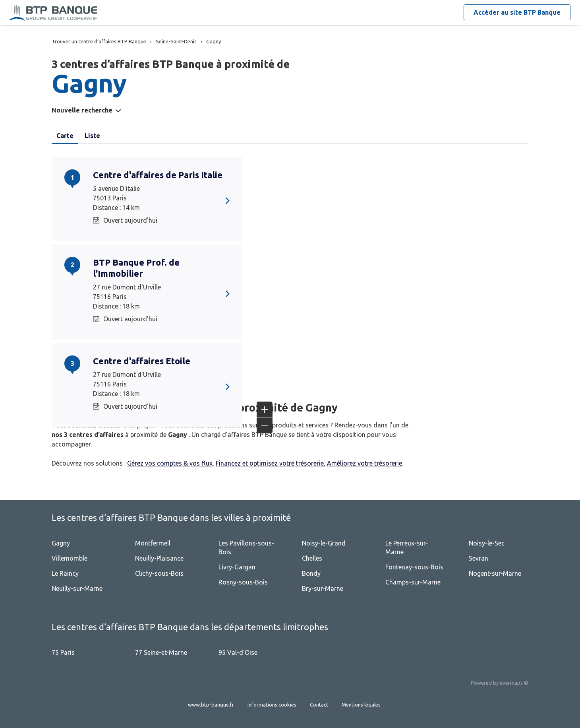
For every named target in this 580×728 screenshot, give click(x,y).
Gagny (61, 543)
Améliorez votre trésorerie (364, 463)
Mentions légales (361, 705)
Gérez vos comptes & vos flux (170, 463)
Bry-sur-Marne (323, 588)
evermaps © (514, 683)
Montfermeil (153, 543)
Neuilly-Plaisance (159, 558)
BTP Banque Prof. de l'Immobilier (136, 268)
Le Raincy (65, 573)
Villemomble (70, 558)
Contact (319, 705)
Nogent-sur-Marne (495, 573)
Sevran (478, 558)
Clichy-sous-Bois (159, 573)
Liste (92, 136)
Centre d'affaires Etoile (142, 361)
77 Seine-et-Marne (161, 652)
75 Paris (63, 652)
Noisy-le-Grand (324, 543)
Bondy (311, 573)
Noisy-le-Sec (487, 543)
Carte (65, 136)
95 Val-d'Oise (238, 652)
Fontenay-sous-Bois (414, 567)
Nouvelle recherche (82, 110)
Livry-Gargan (237, 567)
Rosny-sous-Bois (243, 582)
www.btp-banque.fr (211, 705)
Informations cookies (272, 705)
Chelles (312, 558)
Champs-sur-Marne (413, 582)
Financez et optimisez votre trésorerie (270, 463)
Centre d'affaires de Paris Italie (158, 175)
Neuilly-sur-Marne (77, 588)
